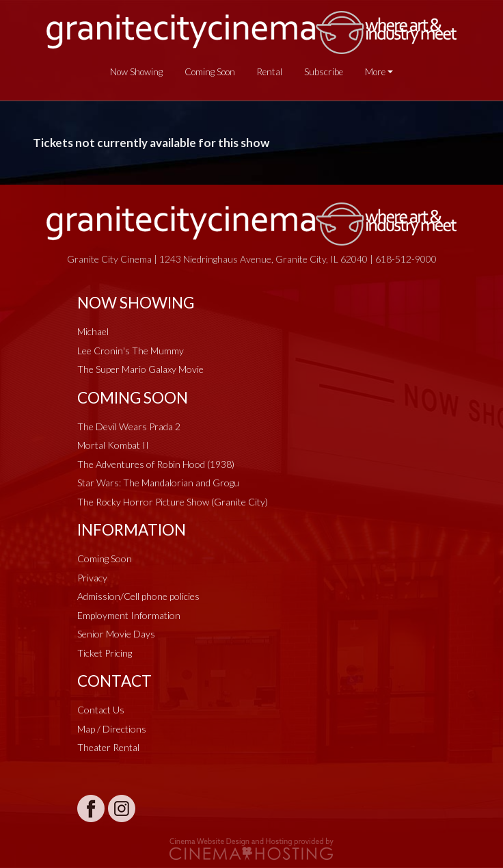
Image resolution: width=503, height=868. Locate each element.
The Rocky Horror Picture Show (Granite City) (173, 502)
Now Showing (136, 72)
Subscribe (324, 72)
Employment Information (129, 615)
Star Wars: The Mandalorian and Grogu (158, 483)
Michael (93, 331)
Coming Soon (210, 72)
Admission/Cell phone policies (138, 596)
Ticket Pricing (105, 653)
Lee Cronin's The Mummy (131, 351)
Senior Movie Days (116, 634)
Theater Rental (108, 747)
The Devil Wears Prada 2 (129, 426)
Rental (270, 72)
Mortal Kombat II (113, 445)
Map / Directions (112, 729)
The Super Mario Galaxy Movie (140, 369)
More (375, 72)
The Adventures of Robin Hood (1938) (156, 464)
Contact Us (101, 710)
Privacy (92, 578)
